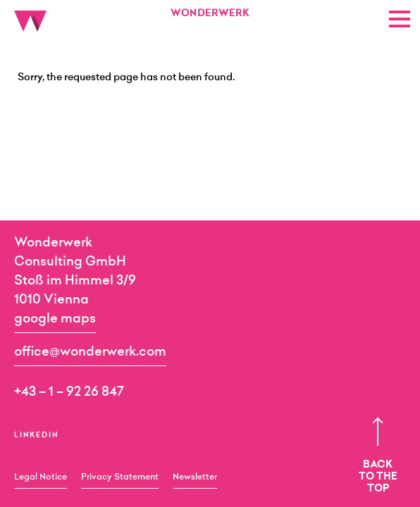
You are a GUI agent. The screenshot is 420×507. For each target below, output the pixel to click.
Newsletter (195, 477)
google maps (55, 320)
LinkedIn (36, 436)
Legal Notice (41, 477)
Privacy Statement (120, 477)
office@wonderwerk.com (90, 353)
